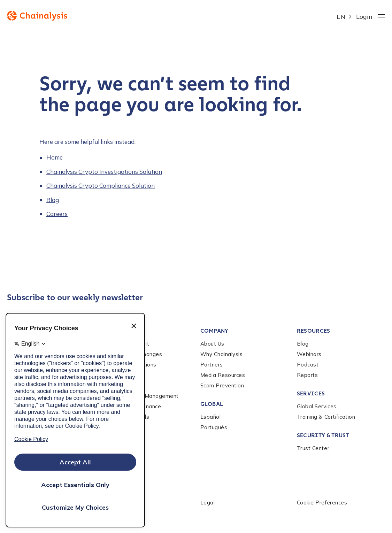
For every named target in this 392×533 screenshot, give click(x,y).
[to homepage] (172, 16)
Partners (212, 365)
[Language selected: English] (345, 16)
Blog (53, 200)
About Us (212, 344)
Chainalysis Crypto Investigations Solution (104, 172)
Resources (314, 331)
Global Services (317, 406)
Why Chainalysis (222, 354)
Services (311, 393)
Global (212, 404)
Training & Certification (326, 417)
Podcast (308, 365)
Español (211, 417)
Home (55, 157)
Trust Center (313, 448)
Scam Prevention (222, 385)
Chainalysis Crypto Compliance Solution (101, 186)
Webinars (309, 354)
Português (214, 427)
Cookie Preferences (322, 503)
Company (214, 331)
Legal (208, 503)
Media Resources (223, 375)
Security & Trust (323, 435)
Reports (308, 375)
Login (364, 17)
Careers (57, 214)
